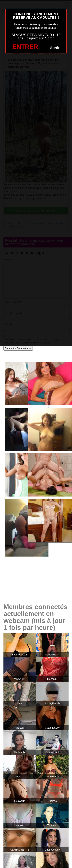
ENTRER (25, 47)
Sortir (55, 48)
